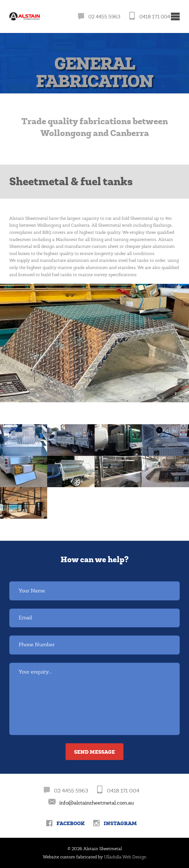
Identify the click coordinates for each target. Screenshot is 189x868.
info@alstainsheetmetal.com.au (97, 803)
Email (25, 618)
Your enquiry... (35, 672)
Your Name (32, 591)
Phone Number (37, 645)
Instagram (120, 823)
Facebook (71, 823)
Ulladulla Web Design (125, 857)
